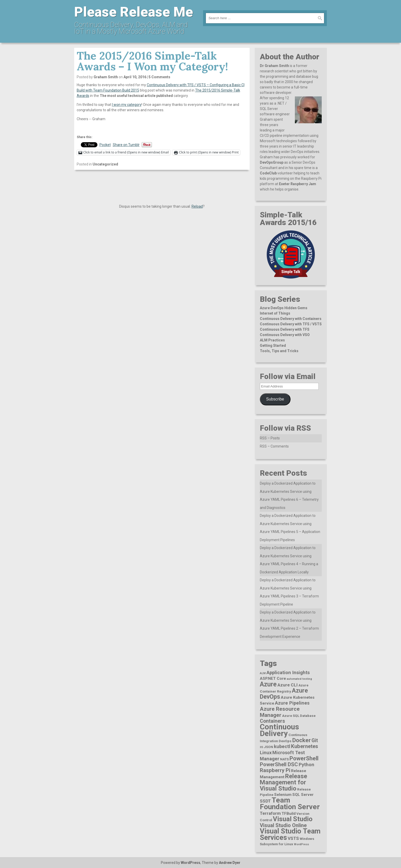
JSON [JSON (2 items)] (269, 747)
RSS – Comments (274, 446)
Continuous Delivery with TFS (285, 329)
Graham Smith (106, 77)
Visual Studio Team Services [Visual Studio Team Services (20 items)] (290, 834)
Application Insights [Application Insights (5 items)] (288, 672)
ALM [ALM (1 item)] (263, 673)
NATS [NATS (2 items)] (284, 759)
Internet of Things (275, 313)
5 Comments (159, 77)
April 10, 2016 (135, 77)
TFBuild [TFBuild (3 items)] (289, 814)
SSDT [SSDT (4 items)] (265, 801)
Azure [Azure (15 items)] (268, 684)
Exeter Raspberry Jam (298, 184)
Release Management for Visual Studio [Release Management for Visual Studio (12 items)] (283, 782)
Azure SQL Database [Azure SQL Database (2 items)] (299, 716)
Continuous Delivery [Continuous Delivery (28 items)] (279, 730)
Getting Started (273, 346)
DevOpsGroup (272, 162)
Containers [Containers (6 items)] (272, 721)
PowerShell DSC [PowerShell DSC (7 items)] (279, 764)
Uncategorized (105, 164)
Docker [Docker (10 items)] (302, 740)
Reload (197, 206)
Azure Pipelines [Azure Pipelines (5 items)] (292, 703)
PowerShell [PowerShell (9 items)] (304, 758)
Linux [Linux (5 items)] (266, 753)
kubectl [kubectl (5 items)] (282, 746)
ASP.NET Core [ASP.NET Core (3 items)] (273, 678)
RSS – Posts (270, 438)
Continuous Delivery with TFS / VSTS (291, 324)
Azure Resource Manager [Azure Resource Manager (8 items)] (280, 712)
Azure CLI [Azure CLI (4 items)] (288, 685)
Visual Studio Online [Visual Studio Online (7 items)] (283, 825)
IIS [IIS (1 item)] (261, 747)
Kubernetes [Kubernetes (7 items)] (305, 746)
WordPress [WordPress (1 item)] (301, 844)
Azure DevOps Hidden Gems (284, 308)
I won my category (127, 105)
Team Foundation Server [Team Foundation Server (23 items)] (290, 803)
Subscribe (275, 399)
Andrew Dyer (230, 863)
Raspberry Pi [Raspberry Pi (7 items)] (275, 770)
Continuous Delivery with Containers (291, 319)
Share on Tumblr (126, 145)
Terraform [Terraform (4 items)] (270, 813)
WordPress (191, 863)
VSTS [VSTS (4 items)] (293, 838)
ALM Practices (272, 340)
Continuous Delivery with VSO (285, 335)
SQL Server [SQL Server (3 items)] (303, 795)
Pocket (105, 145)
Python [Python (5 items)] (307, 765)
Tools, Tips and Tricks (279, 351)
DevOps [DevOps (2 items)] (285, 741)
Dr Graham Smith (274, 66)
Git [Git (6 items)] (315, 741)
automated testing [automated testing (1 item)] (299, 679)
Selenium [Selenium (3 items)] (283, 795)
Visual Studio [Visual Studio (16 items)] (293, 819)
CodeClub (268, 173)
